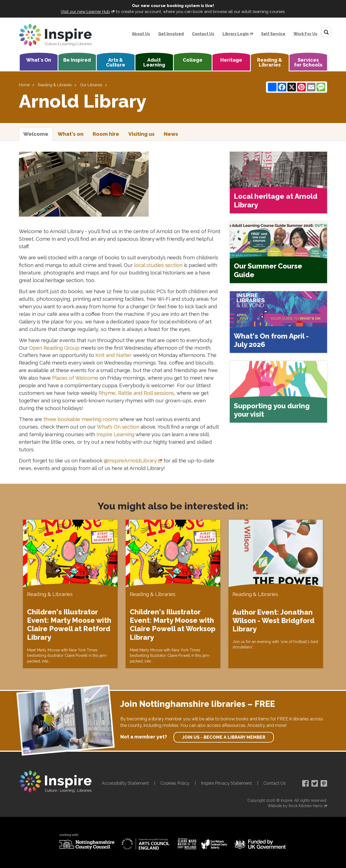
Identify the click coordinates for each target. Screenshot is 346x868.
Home (24, 85)
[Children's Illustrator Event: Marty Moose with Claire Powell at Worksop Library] (173, 594)
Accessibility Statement (125, 783)
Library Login (236, 34)
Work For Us (305, 34)
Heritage (231, 60)
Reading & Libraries (270, 62)
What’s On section (118, 427)
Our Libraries (91, 85)
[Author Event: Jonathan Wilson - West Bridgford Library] (276, 594)
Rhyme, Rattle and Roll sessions (136, 393)
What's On (39, 60)
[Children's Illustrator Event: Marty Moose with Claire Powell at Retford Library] (70, 594)
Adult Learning (154, 62)
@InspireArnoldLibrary (130, 460)
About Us (141, 34)
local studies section (158, 265)
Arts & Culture (116, 62)
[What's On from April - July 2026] (278, 322)
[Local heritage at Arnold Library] (278, 183)
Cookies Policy (175, 783)
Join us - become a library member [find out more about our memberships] (224, 737)
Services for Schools (308, 62)
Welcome (36, 134)
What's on (71, 134)
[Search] (326, 32)
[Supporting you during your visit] (278, 392)
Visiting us (142, 134)
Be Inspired (77, 60)
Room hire (106, 134)
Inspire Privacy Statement (226, 783)
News (171, 134)
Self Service (273, 34)
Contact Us (203, 34)
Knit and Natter (114, 355)
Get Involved (171, 34)
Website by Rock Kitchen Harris (295, 806)
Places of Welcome (75, 378)
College (193, 60)
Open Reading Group (54, 348)
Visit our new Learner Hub (85, 12)
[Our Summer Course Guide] (278, 252)
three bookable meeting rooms (81, 419)
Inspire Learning (115, 434)
